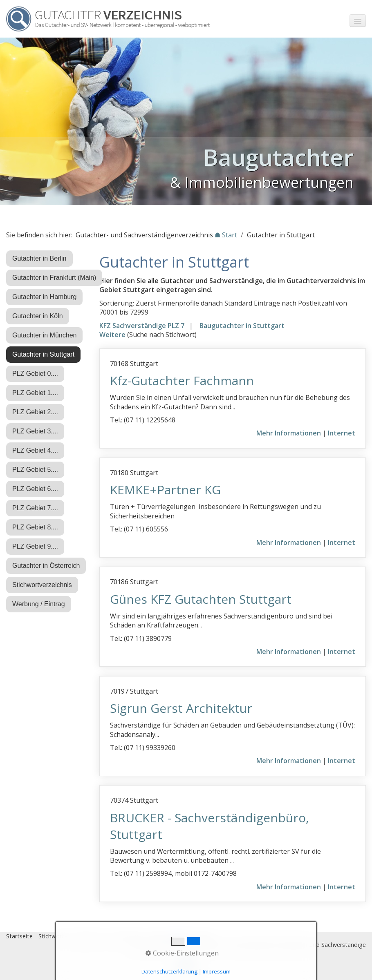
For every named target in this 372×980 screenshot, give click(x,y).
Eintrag (159, 936)
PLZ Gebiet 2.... (35, 412)
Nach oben (186, 967)
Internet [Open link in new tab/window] (342, 652)
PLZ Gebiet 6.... (35, 489)
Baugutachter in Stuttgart (242, 326)
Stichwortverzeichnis (42, 585)
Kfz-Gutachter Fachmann (182, 381)
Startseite (19, 936)
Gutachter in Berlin (39, 258)
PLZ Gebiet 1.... (35, 393)
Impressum (88, 936)
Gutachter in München (44, 335)
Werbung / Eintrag (39, 604)
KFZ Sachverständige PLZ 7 (142, 326)
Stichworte (53, 936)
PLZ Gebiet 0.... (35, 374)
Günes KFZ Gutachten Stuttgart (201, 599)
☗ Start (226, 235)
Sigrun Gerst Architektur (181, 708)
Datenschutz (126, 936)
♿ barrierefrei (193, 936)
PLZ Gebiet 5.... (35, 470)
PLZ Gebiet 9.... (35, 546)
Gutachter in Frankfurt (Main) (54, 278)
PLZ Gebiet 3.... (35, 431)
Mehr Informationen (289, 433)
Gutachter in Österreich (46, 566)
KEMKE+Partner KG (165, 490)
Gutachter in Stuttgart (43, 354)
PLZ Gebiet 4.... (35, 450)
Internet (342, 433)
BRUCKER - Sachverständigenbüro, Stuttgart (210, 826)
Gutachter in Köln (38, 316)
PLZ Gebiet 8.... (35, 527)
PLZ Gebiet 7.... (35, 508)
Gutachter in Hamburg (44, 297)
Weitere (112, 335)
